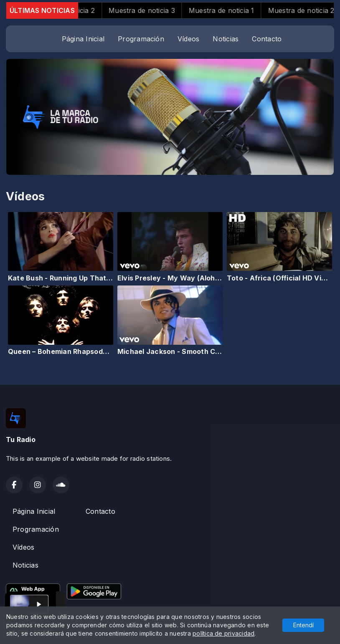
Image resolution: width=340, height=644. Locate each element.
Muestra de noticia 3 (151, 10)
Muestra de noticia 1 (230, 10)
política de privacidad (223, 633)
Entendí (303, 625)
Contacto (267, 39)
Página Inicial (83, 39)
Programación (141, 39)
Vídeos (188, 39)
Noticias (226, 39)
